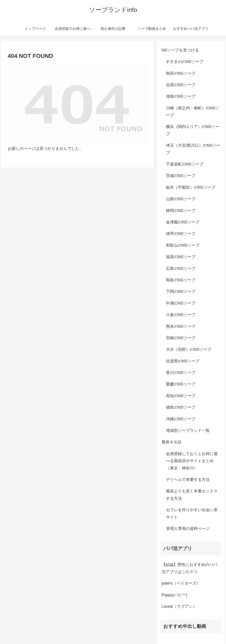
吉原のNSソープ (181, 85)
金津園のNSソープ (183, 222)
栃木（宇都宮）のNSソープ (191, 187)
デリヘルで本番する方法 (188, 480)
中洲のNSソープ (181, 303)
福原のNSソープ (181, 257)
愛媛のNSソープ (181, 384)
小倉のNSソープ (181, 315)
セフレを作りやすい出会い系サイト (192, 513)
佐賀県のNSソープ (183, 361)
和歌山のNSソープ (183, 245)
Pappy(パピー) (174, 595)
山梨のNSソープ (181, 199)
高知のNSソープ (181, 396)
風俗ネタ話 (171, 442)
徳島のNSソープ (181, 407)
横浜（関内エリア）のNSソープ (193, 130)
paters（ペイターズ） (181, 583)
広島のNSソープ (181, 269)
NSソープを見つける (180, 50)
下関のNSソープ (181, 292)
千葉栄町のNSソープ (185, 164)
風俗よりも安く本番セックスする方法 (192, 495)
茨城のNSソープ (181, 176)
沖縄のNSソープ (181, 419)
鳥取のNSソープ (181, 280)
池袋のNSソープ (181, 96)
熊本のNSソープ (181, 326)
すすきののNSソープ (185, 62)
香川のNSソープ (181, 373)
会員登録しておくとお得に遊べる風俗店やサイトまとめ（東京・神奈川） (192, 461)
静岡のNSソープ (181, 211)
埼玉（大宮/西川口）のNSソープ (193, 149)
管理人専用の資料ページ (188, 529)
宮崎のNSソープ (181, 338)
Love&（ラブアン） (179, 606)
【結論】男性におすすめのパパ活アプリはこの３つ (189, 568)
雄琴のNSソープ (181, 234)
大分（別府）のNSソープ (189, 349)
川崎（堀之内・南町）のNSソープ (193, 112)
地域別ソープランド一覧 (188, 431)
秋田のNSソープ (181, 73)
